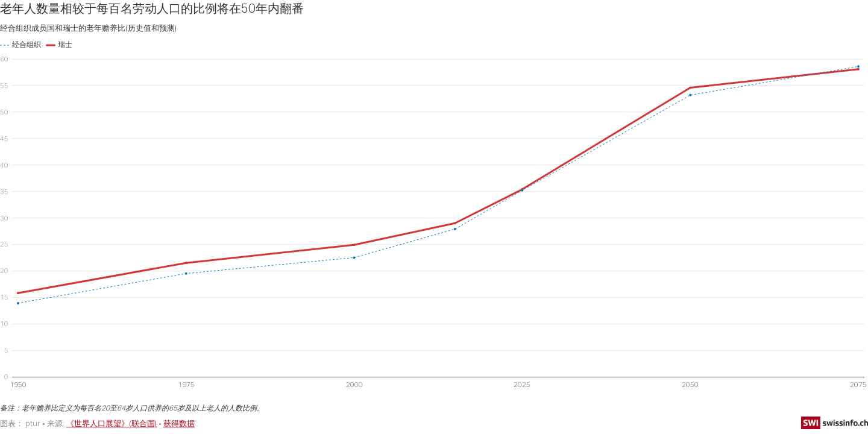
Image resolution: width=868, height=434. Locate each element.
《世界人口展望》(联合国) (112, 423)
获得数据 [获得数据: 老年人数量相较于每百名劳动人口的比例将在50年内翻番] (179, 423)
